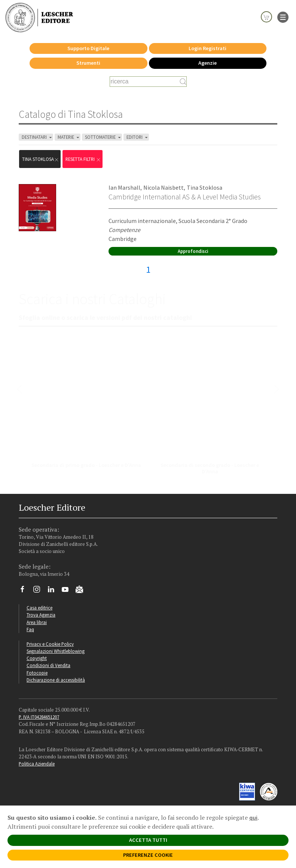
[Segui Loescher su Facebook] (25, 591)
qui (253, 817)
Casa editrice (39, 608)
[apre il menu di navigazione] (283, 16)
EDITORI (138, 137)
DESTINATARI (37, 137)
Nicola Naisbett (164, 187)
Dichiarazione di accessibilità (56, 680)
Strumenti (88, 63)
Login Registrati (207, 48)
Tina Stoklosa (205, 187)
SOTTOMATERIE (103, 137)
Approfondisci (193, 251)
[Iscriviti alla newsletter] (82, 590)
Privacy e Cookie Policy (50, 644)
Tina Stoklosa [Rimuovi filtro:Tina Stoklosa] (41, 159)
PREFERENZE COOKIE (148, 855)
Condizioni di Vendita (48, 665)
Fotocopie (37, 673)
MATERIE (69, 137)
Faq (30, 629)
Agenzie (207, 63)
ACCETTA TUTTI (148, 840)
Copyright (37, 658)
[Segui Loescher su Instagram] (39, 591)
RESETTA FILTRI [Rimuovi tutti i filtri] (83, 159)
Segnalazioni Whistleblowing (56, 651)
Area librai (37, 622)
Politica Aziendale (37, 764)
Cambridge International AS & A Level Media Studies (185, 197)
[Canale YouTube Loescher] (68, 591)
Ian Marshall (124, 187)
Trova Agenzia (41, 615)
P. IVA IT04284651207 (39, 717)
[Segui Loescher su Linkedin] (54, 591)
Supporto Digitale (88, 48)
